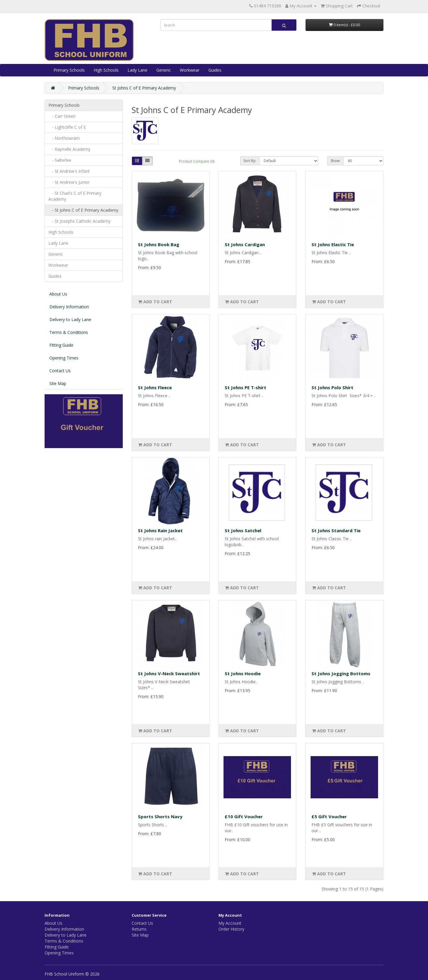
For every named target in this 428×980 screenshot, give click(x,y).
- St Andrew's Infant (69, 171)
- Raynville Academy (69, 149)
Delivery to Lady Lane (70, 319)
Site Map (58, 383)
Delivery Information (69, 307)
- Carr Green (62, 116)
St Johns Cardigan (245, 244)
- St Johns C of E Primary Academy (83, 210)
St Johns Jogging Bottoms (341, 673)
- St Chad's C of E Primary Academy (75, 196)
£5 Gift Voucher (329, 816)
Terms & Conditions (69, 332)
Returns (139, 929)
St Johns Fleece (155, 387)
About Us (58, 294)
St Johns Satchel (243, 530)
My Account (230, 923)
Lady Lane (137, 70)
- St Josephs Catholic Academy (80, 221)
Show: (335, 161)
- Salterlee (60, 160)
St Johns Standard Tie (336, 530)
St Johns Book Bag (159, 244)
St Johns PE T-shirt (246, 387)
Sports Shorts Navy (160, 816)
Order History (231, 929)
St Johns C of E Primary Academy (144, 88)
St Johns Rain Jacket (160, 530)
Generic (164, 70)
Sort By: (250, 161)
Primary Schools (69, 70)
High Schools (106, 70)
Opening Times (64, 358)
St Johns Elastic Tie (333, 244)
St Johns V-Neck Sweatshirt (169, 673)
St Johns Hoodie (243, 673)
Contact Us (60, 371)
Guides (215, 70)
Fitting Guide (61, 345)
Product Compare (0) (197, 161)
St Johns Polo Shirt (332, 387)
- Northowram (64, 138)
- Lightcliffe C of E (67, 127)
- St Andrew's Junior (69, 182)
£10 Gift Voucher (244, 816)
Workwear (190, 70)
